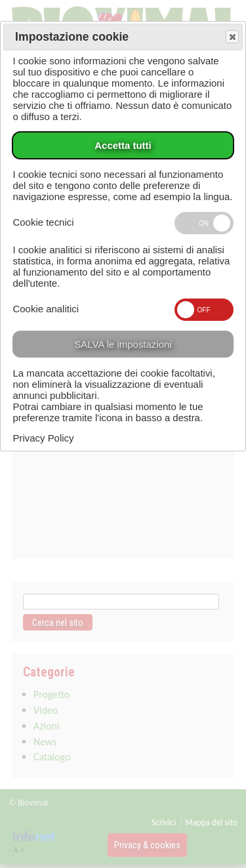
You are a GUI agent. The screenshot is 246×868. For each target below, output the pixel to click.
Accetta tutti (123, 145)
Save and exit (232, 37)
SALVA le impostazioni (123, 344)
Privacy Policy (43, 438)
